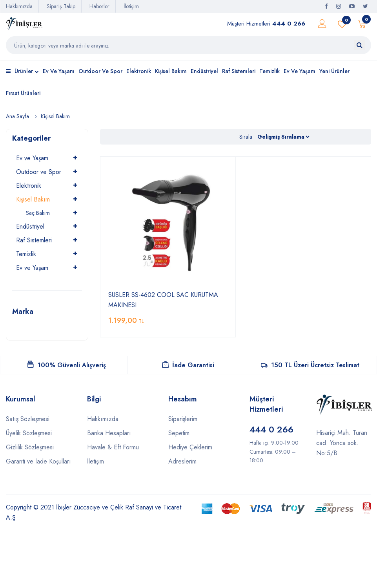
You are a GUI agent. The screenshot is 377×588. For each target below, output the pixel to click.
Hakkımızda (19, 6)
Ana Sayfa (17, 116)
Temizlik (270, 71)
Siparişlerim (183, 419)
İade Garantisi (188, 365)
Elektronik (139, 71)
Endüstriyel (204, 71)
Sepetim (179, 433)
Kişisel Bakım (171, 71)
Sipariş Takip (61, 6)
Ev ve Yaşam (59, 71)
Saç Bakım (38, 213)
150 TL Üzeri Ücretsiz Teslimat (310, 365)
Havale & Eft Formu (113, 447)
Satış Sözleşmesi (28, 419)
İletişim (131, 6)
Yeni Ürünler (334, 71)
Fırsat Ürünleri (23, 93)
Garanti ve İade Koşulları (38, 461)
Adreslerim (182, 461)
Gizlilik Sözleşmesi (30, 447)
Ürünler (22, 72)
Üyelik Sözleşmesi (29, 433)
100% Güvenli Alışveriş (67, 365)
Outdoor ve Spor (100, 71)
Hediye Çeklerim (190, 447)
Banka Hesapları (109, 433)
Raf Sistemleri (239, 71)
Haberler (99, 6)
